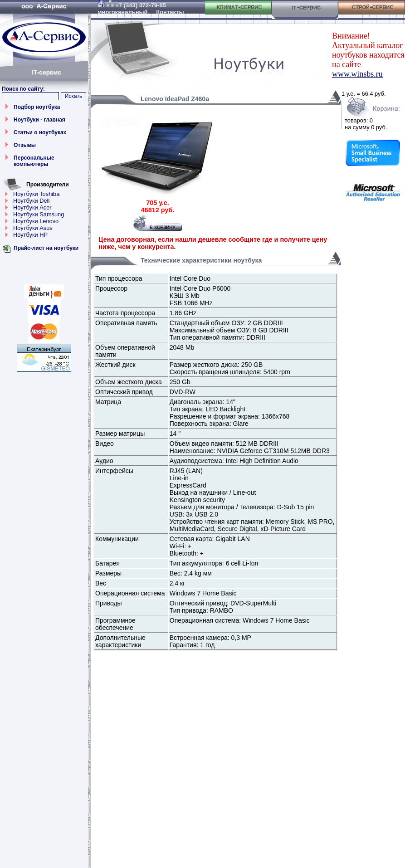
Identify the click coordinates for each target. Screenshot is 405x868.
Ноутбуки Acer (32, 207)
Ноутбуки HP (30, 235)
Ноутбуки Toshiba (36, 194)
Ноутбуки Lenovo (36, 221)
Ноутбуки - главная (39, 120)
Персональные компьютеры (34, 161)
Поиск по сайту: (23, 89)
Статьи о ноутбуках (40, 132)
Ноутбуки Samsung (39, 214)
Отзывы (25, 145)
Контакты (170, 12)
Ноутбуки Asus (33, 228)
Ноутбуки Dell (31, 201)
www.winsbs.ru (357, 74)
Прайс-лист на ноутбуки (46, 248)
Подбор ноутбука (37, 107)
